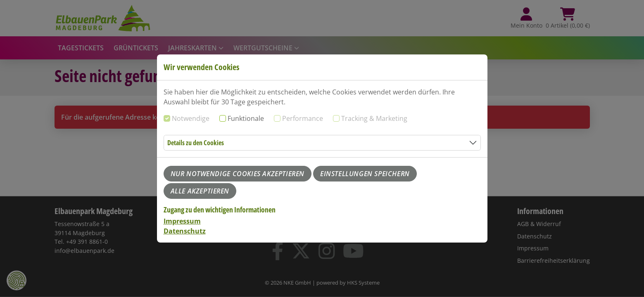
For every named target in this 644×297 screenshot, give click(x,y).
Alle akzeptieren (200, 191)
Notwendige (191, 118)
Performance (303, 118)
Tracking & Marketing (374, 118)
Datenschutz (185, 231)
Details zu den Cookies (196, 143)
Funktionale (246, 118)
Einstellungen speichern (365, 174)
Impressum (182, 221)
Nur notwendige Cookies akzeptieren (238, 174)
